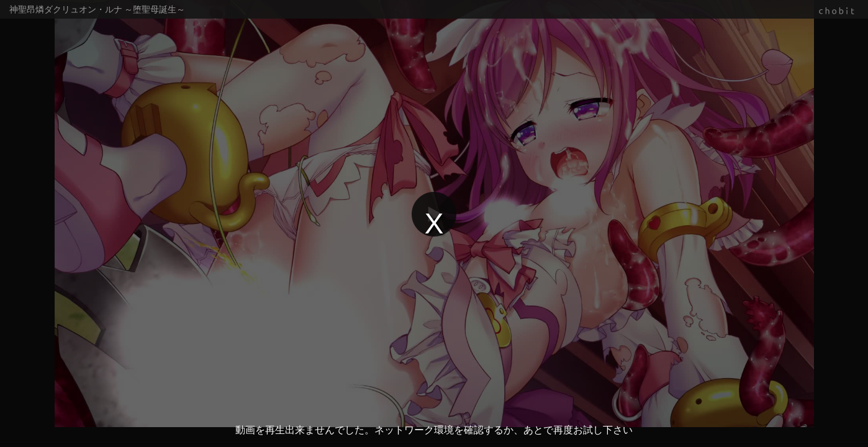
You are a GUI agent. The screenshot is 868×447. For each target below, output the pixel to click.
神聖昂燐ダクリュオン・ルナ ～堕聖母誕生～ (97, 9)
